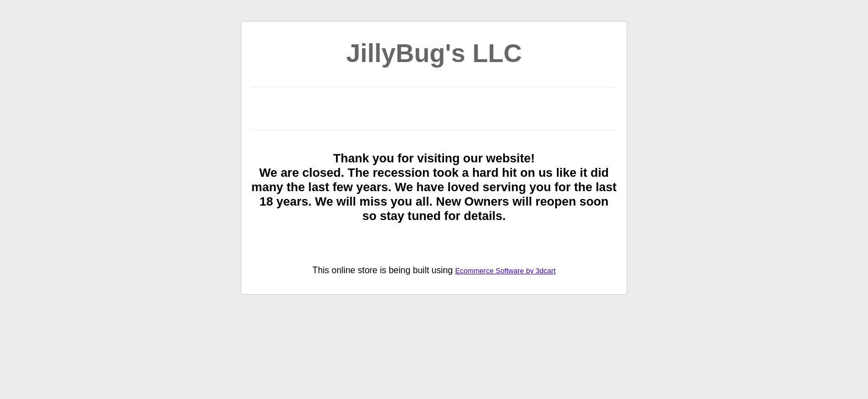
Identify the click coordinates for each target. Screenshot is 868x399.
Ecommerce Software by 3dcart (505, 271)
